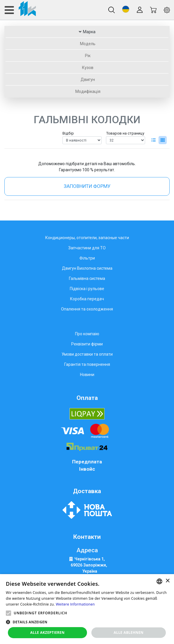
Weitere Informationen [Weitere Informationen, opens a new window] (75, 604)
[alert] (87, 609)
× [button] (167, 581)
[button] (126, 9)
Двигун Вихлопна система (87, 268)
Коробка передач (87, 299)
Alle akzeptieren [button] (48, 632)
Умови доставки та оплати (87, 354)
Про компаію (87, 334)
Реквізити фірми (87, 344)
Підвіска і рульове (87, 289)
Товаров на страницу (125, 133)
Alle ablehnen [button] (128, 632)
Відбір (68, 133)
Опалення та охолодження (87, 309)
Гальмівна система (87, 278)
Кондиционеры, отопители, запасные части (87, 238)
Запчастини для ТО (87, 248)
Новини (87, 375)
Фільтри (87, 258)
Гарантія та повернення (87, 364)
